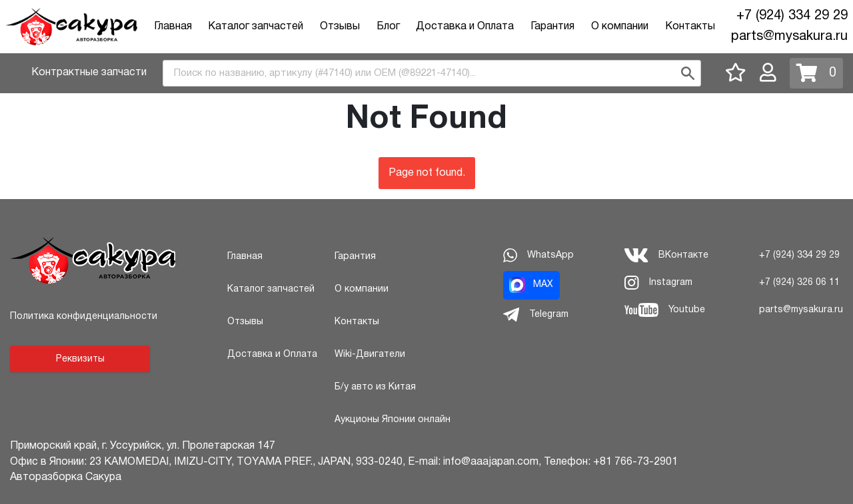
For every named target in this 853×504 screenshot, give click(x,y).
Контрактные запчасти (89, 73)
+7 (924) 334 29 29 (792, 16)
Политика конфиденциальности (84, 317)
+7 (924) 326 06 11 (799, 283)
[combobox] (432, 73)
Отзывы (340, 27)
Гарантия (552, 27)
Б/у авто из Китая (375, 387)
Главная (173, 27)
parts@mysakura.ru (789, 37)
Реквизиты (80, 359)
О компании (620, 27)
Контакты (690, 27)
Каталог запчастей (256, 27)
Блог (388, 27)
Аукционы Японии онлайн (393, 420)
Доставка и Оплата (465, 27)
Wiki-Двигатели (370, 355)
